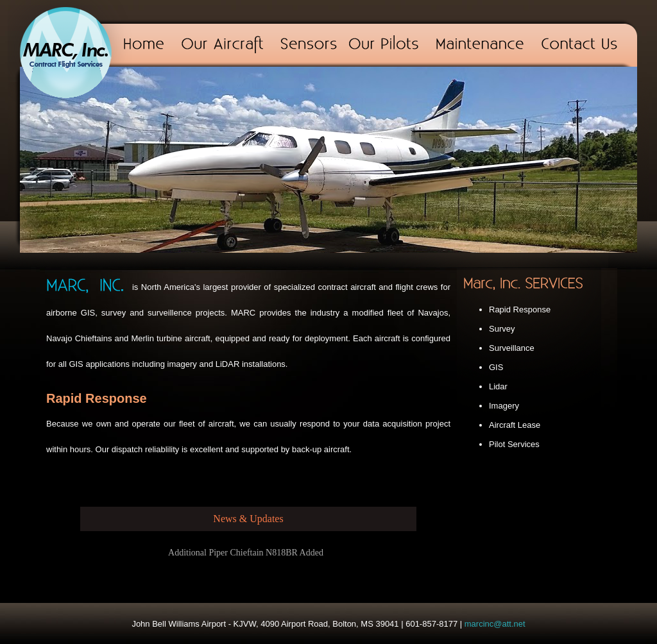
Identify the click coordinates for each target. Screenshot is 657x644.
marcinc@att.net (495, 624)
